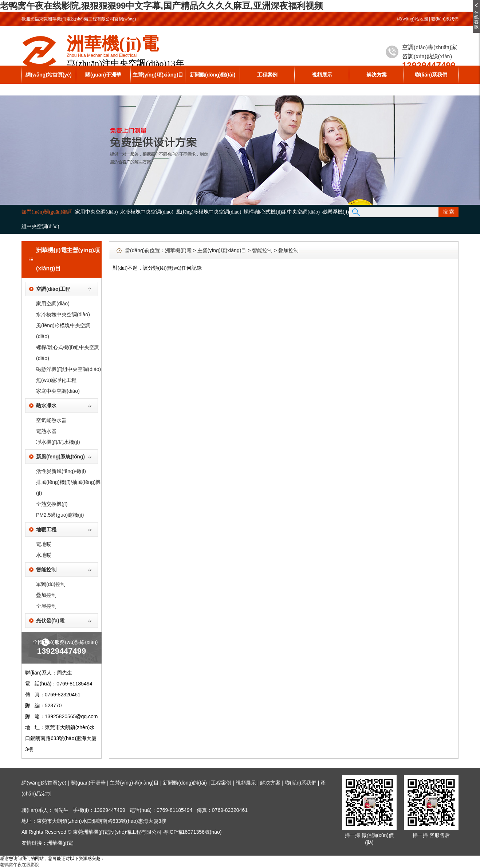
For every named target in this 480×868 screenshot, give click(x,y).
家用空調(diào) (53, 304)
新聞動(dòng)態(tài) (213, 75)
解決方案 (377, 75)
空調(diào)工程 (53, 289)
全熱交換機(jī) (52, 504)
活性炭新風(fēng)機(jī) (61, 471)
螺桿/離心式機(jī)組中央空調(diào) (282, 212)
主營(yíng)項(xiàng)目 (158, 75)
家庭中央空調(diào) (58, 391)
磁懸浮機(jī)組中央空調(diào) (68, 369)
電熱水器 (46, 431)
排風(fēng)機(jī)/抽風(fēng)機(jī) (68, 488)
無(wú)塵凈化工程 (56, 380)
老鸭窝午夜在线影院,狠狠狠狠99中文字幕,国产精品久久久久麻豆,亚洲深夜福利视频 (162, 6)
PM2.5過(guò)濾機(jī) (60, 515)
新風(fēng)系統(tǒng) (60, 457)
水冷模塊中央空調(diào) (147, 212)
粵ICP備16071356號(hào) (192, 832)
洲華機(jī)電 (178, 250)
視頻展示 (322, 75)
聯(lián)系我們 (445, 19)
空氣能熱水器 (51, 420)
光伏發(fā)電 (50, 621)
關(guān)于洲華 (103, 75)
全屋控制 (46, 606)
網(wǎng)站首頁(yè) (48, 75)
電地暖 (44, 544)
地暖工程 (46, 529)
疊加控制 (46, 595)
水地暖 (44, 555)
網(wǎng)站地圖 (412, 19)
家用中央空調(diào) (96, 212)
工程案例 (267, 75)
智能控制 (46, 570)
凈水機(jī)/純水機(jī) (58, 442)
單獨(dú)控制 (51, 584)
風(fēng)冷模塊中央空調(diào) (209, 212)
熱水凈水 (46, 406)
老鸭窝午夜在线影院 (20, 865)
